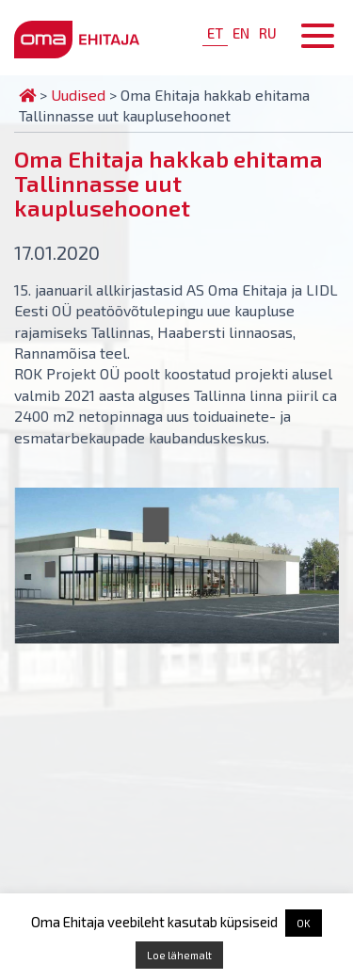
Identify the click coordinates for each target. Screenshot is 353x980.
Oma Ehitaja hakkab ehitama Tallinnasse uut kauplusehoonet (168, 183)
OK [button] (304, 923)
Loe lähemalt (179, 955)
